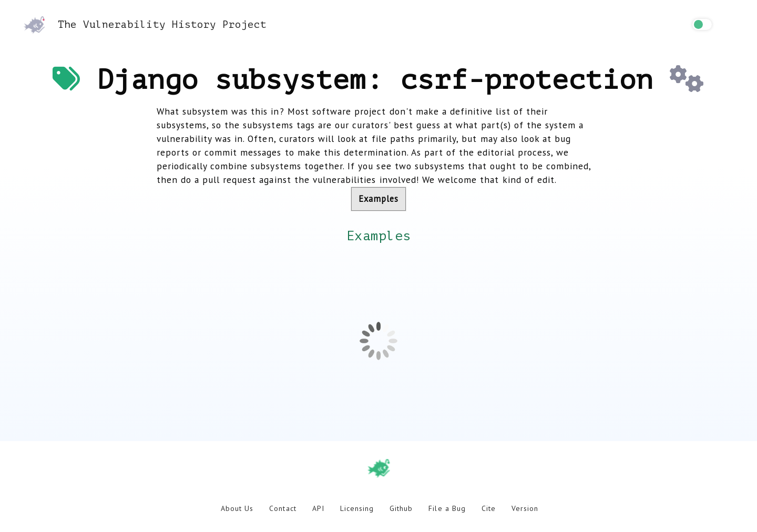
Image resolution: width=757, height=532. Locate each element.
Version (525, 508)
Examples (378, 199)
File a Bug (447, 508)
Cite (489, 508)
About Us (237, 508)
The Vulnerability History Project (145, 24)
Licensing (357, 508)
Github (401, 508)
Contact (283, 508)
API (318, 508)
